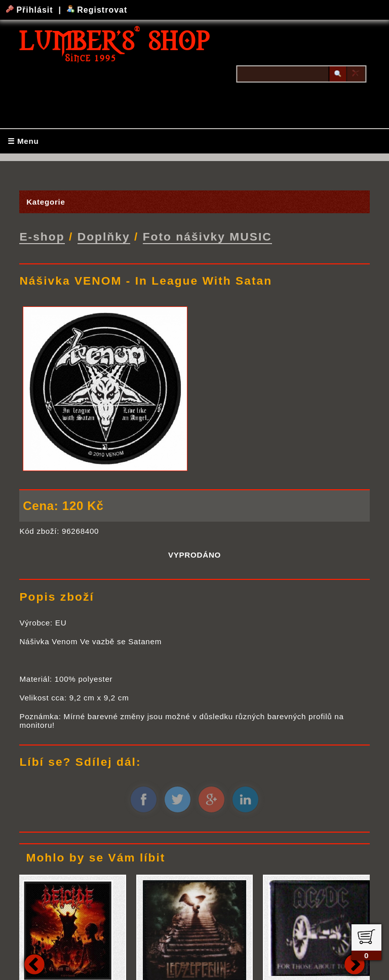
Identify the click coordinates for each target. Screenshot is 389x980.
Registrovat (97, 10)
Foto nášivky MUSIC (207, 236)
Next (355, 963)
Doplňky (104, 236)
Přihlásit (31, 10)
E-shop (42, 236)
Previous (34, 963)
